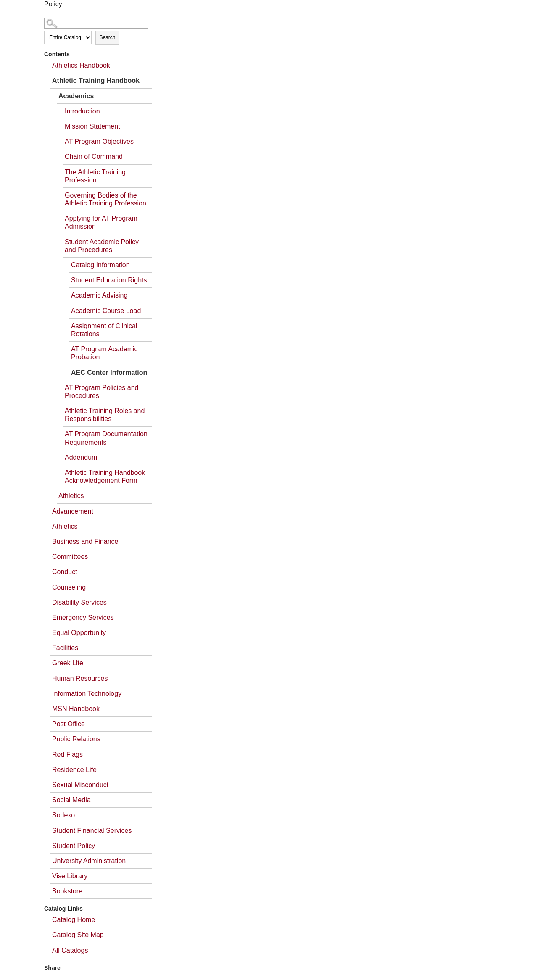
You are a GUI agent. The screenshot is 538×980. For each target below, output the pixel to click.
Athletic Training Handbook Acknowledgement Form (105, 477)
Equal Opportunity (79, 633)
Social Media (71, 800)
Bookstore (67, 891)
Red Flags (67, 755)
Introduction (82, 111)
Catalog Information (100, 265)
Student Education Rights (109, 280)
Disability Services (79, 602)
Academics (76, 96)
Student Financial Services (92, 831)
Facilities (65, 648)
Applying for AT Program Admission (101, 222)
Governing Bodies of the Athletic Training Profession (105, 199)
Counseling (69, 587)
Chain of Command (94, 157)
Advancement (73, 511)
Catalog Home (74, 920)
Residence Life (74, 770)
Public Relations (76, 739)
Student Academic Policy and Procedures (102, 246)
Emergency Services (83, 618)
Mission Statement (92, 126)
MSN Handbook (76, 709)
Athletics (71, 496)
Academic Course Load (106, 311)
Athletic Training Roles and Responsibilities (105, 415)
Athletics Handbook (81, 65)
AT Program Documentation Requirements (106, 438)
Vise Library (70, 876)
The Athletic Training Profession (95, 176)
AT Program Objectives (99, 141)
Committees (70, 557)
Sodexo (63, 815)
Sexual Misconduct (80, 785)
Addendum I (83, 457)
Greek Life (68, 663)
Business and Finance (85, 541)
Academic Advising (99, 295)
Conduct (65, 572)
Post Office (69, 724)
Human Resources (80, 678)
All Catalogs (70, 950)
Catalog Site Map (78, 935)
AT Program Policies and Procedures (102, 392)
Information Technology (87, 694)
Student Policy (74, 846)
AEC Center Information (109, 373)
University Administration (89, 861)
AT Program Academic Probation (104, 353)
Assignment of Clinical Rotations (104, 330)
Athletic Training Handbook (96, 80)
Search (107, 37)
